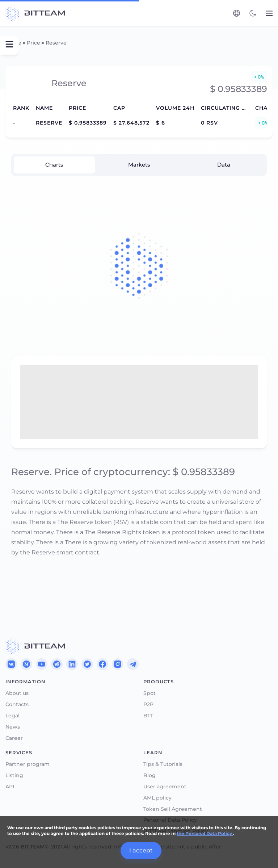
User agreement (165, 787)
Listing (14, 775)
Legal (12, 716)
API (10, 787)
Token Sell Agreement (173, 809)
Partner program (28, 764)
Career (14, 738)
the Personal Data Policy (205, 833)
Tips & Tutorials (163, 764)
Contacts (17, 705)
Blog (149, 775)
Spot (149, 693)
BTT (148, 716)
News (13, 727)
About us (17, 693)
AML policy (157, 798)
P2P (148, 705)
